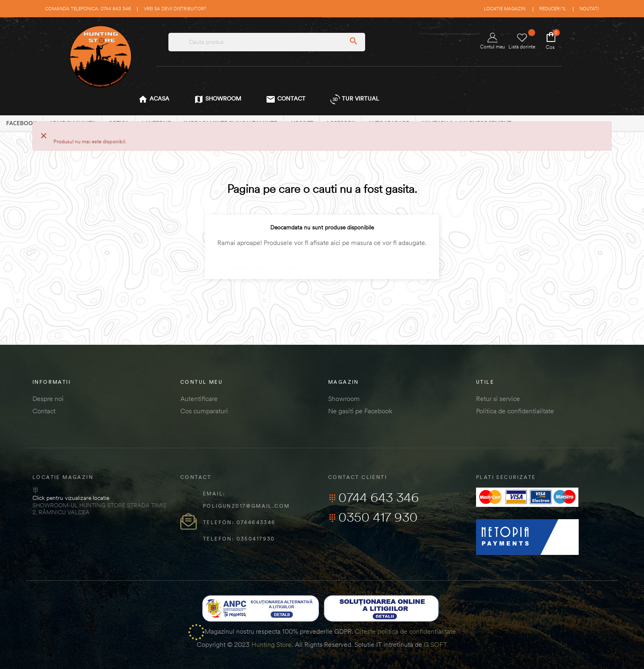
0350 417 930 (373, 517)
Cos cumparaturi (204, 411)
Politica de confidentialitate (515, 411)
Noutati (589, 9)
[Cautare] (322, 263)
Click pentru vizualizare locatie (71, 498)
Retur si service (498, 399)
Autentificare (199, 399)
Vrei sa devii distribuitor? (175, 9)
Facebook (21, 123)
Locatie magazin (505, 9)
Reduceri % (552, 9)
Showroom (344, 399)
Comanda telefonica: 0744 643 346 (88, 9)
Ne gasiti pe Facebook (360, 411)
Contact (44, 411)
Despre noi (48, 399)
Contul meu (492, 41)
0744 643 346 (374, 497)
